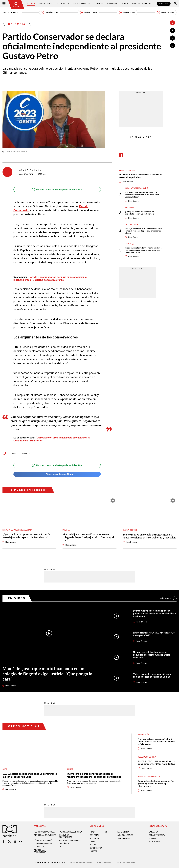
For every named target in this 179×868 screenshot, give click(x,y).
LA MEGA (94, 851)
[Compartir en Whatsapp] (172, 46)
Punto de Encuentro (142, 4)
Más (168, 598)
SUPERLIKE (153, 838)
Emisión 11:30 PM (166, 12)
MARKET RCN (154, 842)
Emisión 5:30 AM (50, 12)
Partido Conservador (21, 454)
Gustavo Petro (132, 224)
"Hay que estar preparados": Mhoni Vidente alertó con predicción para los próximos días (156, 742)
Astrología (143, 735)
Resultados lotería (147, 757)
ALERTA (93, 845)
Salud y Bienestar (82, 4)
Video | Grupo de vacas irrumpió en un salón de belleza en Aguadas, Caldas (152, 675)
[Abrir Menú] (4, 4)
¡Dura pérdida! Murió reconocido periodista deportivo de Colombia (140, 213)
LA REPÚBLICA (123, 832)
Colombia (31, 4)
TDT (105, 832)
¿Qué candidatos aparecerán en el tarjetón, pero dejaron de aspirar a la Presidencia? (27, 536)
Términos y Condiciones (126, 862)
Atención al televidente (45, 835)
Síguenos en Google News (57, 474)
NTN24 (93, 832)
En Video (17, 598)
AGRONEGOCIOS (124, 838)
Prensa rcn (39, 847)
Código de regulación (44, 840)
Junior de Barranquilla (149, 777)
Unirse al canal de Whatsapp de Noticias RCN (57, 190)
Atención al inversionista (40, 851)
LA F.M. (93, 842)
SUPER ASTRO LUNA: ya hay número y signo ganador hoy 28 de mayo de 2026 (157, 763)
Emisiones (11, 12)
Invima (70, 769)
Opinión (125, 4)
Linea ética (64, 844)
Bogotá (66, 530)
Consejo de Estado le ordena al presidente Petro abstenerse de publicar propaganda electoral (143, 231)
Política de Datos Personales (81, 862)
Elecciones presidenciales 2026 (17, 530)
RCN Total (94, 835)
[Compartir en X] (172, 38)
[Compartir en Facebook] (172, 30)
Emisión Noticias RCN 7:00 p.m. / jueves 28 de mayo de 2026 (154, 634)
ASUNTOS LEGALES (125, 835)
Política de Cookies (104, 862)
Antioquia (130, 207)
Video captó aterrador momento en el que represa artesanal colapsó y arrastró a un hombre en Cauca (143, 250)
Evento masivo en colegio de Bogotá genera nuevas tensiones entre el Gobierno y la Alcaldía (149, 536)
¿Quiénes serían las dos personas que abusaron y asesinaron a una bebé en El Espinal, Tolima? (142, 195)
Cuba (5, 769)
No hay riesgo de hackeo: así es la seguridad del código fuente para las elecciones (152, 655)
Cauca (128, 244)
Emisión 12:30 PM (88, 12)
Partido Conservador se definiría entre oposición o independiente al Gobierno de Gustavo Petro (50, 278)
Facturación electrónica (71, 832)
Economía (98, 4)
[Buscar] (175, 4)
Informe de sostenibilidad (66, 836)
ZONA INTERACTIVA (157, 835)
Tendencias (112, 4)
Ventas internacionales (70, 840)
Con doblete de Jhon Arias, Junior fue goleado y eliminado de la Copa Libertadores (156, 784)
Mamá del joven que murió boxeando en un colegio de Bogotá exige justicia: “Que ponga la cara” (89, 537)
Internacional (46, 4)
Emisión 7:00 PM (127, 12)
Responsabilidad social (45, 832)
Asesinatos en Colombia (137, 188)
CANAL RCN (164, 4)
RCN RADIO (94, 838)
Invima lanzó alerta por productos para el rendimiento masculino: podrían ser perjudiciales (94, 775)
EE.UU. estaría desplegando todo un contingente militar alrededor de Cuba (30, 775)
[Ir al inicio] (16, 4)
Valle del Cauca (127, 170)
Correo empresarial (43, 844)
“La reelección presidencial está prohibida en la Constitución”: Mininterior (52, 439)
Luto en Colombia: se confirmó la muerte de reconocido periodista (141, 176)
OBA (61, 847)
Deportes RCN (63, 4)
